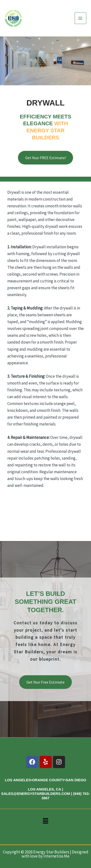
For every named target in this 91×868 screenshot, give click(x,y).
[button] (45, 822)
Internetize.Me (56, 856)
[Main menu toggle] (81, 18)
